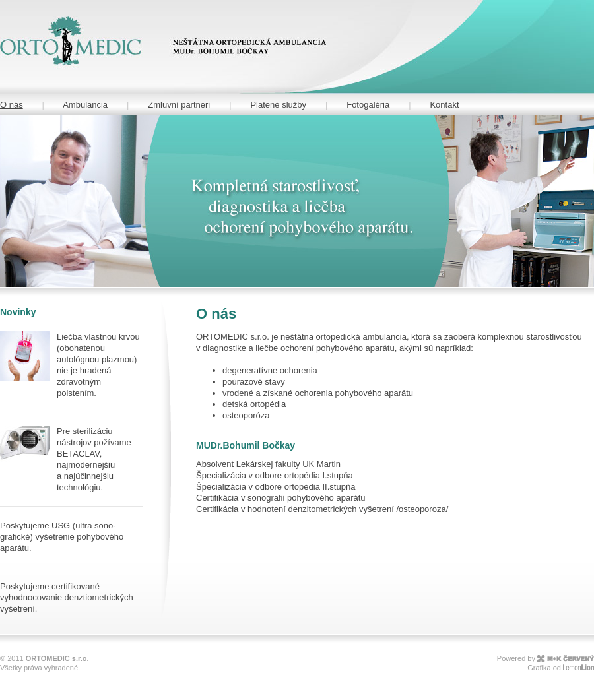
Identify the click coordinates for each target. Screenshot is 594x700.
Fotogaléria (368, 105)
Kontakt (444, 105)
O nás (12, 105)
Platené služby (278, 105)
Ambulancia (85, 105)
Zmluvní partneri (179, 105)
